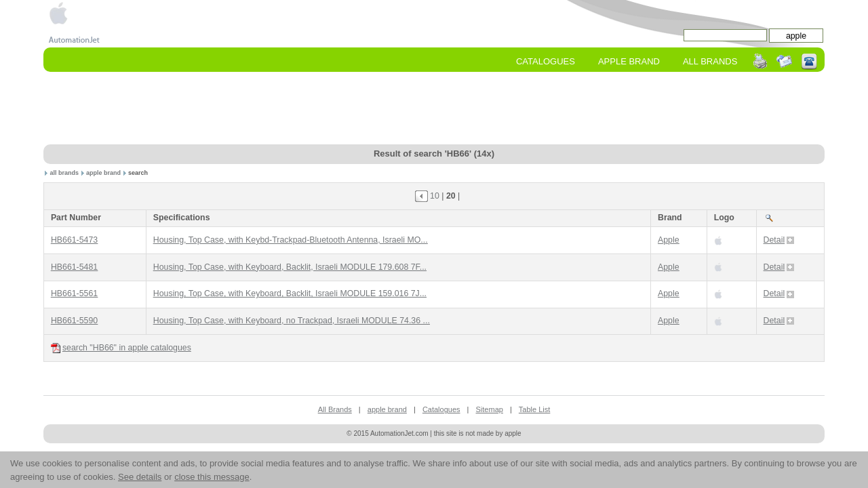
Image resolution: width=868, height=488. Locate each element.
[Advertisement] (434, 109)
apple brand (103, 173)
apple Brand (629, 61)
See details (140, 477)
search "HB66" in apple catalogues (121, 348)
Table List (534, 409)
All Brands (710, 61)
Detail (779, 240)
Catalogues (546, 61)
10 (435, 196)
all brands (65, 173)
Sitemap (490, 409)
